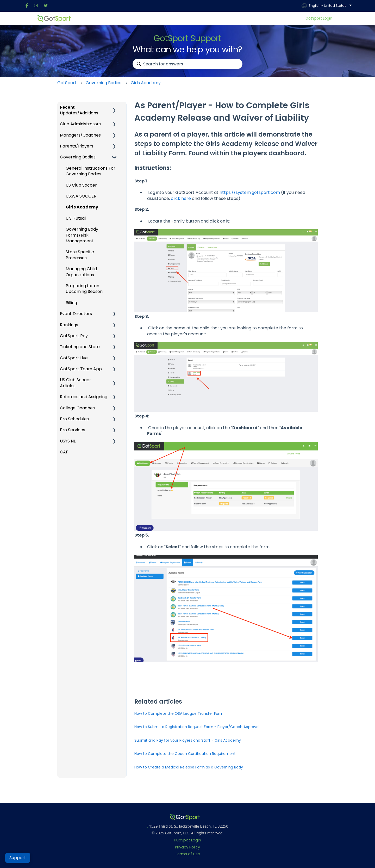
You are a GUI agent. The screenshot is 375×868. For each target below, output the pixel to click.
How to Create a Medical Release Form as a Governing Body (189, 767)
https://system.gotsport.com (250, 192)
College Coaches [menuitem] (77, 408)
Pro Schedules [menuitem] (74, 419)
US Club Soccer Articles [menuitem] (76, 383)
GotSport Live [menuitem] (74, 358)
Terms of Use (187, 854)
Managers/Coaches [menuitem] (80, 135)
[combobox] (187, 64)
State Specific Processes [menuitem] (80, 255)
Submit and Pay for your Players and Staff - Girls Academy (188, 740)
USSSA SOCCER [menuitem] (81, 196)
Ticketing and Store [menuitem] (80, 347)
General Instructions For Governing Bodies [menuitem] (90, 171)
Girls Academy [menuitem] (82, 207)
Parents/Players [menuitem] (77, 146)
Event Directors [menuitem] (76, 314)
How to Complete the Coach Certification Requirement (185, 754)
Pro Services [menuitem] (73, 430)
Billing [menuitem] (71, 303)
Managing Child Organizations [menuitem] (81, 272)
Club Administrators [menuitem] (80, 124)
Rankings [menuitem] (69, 325)
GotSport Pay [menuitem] (74, 336)
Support (18, 858)
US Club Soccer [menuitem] (81, 185)
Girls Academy (146, 83)
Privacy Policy (187, 847)
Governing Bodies (104, 83)
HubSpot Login (187, 840)
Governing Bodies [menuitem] (78, 157)
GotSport (67, 83)
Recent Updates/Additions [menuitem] (79, 110)
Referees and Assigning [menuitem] (84, 397)
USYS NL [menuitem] (68, 441)
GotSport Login (319, 18)
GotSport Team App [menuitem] (81, 369)
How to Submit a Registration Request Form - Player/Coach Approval (197, 727)
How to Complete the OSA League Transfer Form (179, 713)
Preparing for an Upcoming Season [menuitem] (84, 289)
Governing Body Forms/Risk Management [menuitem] (82, 235)
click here (181, 198)
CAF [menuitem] (64, 452)
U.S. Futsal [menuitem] (76, 218)
